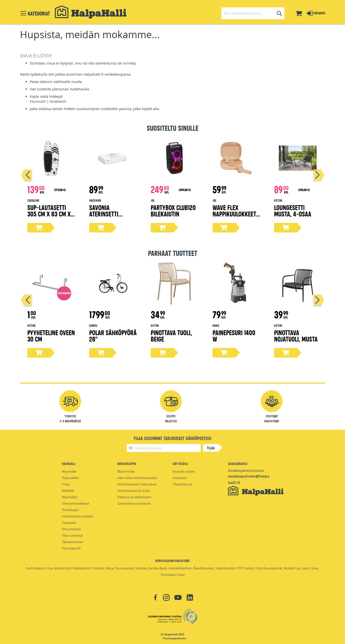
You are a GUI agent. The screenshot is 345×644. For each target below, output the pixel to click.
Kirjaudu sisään (184, 471)
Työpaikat (69, 523)
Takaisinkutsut (72, 542)
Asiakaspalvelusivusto (246, 471)
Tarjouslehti (70, 478)
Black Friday (126, 471)
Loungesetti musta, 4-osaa (293, 210)
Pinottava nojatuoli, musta (296, 336)
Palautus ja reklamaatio (134, 497)
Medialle (68, 491)
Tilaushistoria (182, 484)
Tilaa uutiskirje (72, 535)
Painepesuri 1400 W (234, 336)
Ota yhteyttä (71, 529)
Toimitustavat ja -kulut (134, 491)
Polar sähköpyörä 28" (113, 336)
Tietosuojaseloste (174, 638)
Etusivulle (38, 101)
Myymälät (69, 471)
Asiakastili (58, 101)
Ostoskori (180, 478)
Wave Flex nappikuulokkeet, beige (235, 214)
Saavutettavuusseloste (134, 503)
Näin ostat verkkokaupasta (137, 478)
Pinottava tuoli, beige (171, 336)
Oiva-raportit (71, 548)
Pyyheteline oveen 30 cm (51, 336)
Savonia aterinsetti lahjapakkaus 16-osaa (112, 217)
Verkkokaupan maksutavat (137, 484)
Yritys (66, 484)
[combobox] (253, 13)
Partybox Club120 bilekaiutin (173, 210)
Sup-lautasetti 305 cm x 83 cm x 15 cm (49, 214)
